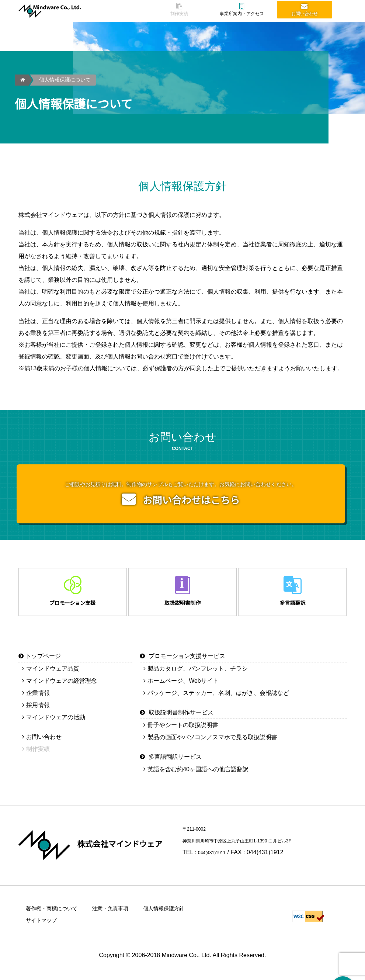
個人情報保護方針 (179, 914)
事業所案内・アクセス (242, 11)
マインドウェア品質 (53, 674)
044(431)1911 (216, 858)
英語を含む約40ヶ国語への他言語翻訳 (198, 775)
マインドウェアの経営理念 (62, 686)
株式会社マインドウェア (126, 849)
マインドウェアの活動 (56, 723)
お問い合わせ (305, 11)
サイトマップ (44, 926)
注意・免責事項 (120, 914)
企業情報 (38, 698)
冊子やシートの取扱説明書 (183, 730)
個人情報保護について (65, 80)
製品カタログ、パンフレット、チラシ (198, 674)
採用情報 (38, 711)
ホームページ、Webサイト (183, 686)
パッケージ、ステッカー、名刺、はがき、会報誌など (218, 698)
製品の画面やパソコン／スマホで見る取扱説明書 (212, 743)
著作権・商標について (55, 914)
